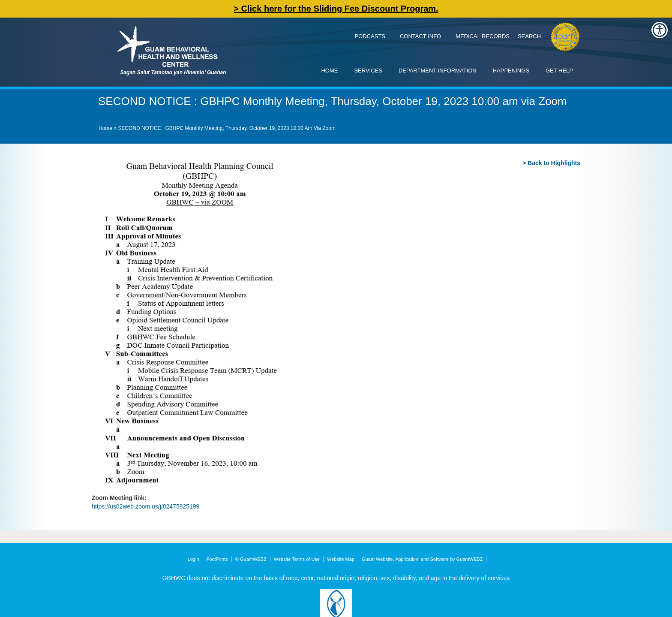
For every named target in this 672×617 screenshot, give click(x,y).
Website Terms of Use (297, 559)
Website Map (341, 559)
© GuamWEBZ (251, 559)
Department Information (438, 71)
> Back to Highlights (551, 163)
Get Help (559, 71)
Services (368, 71)
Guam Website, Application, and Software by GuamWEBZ (422, 559)
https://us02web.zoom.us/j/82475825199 (145, 506)
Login (193, 559)
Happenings (511, 71)
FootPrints (217, 559)
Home (329, 71)
